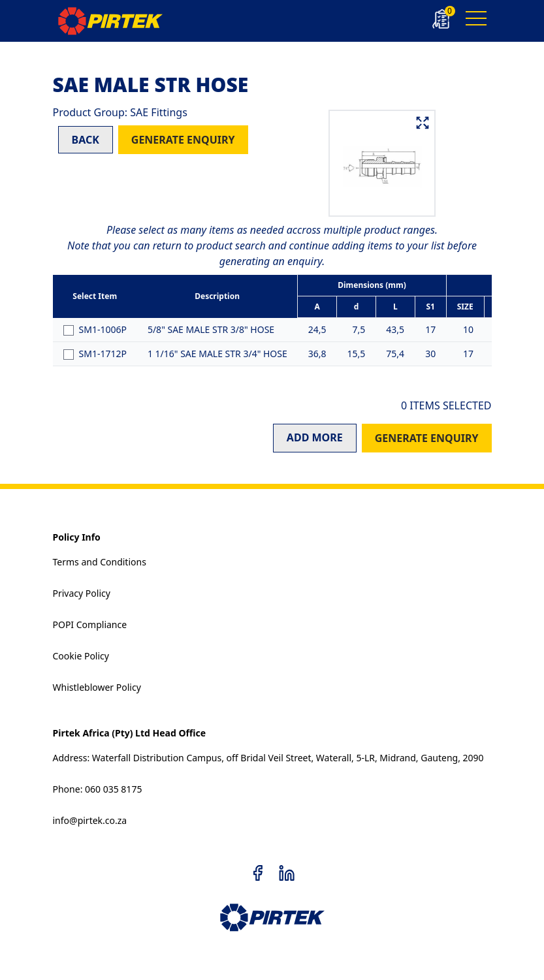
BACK (86, 140)
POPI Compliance (90, 624)
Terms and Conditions (100, 562)
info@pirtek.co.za (90, 820)
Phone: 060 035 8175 (98, 789)
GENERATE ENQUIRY (183, 140)
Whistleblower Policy (97, 687)
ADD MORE (315, 437)
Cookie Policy (81, 656)
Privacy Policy (82, 593)
